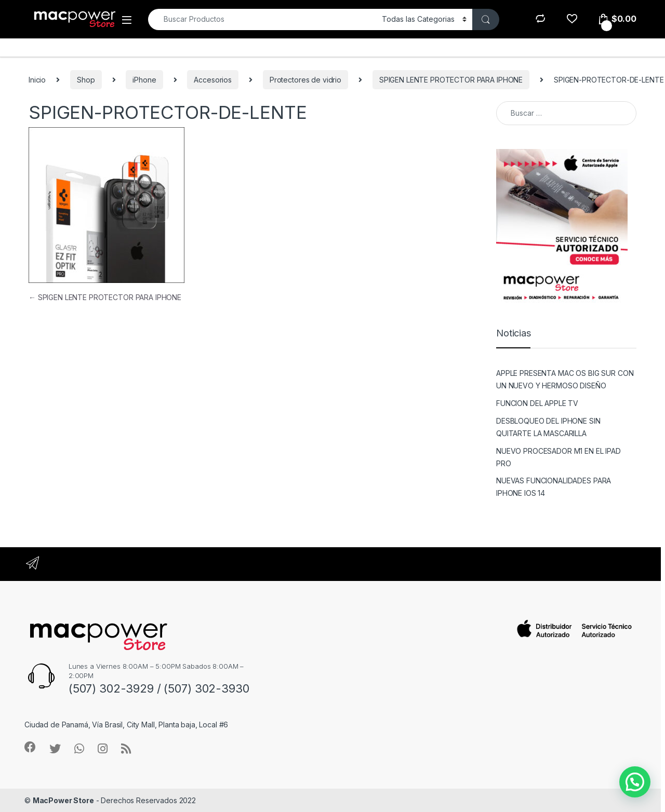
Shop (86, 80)
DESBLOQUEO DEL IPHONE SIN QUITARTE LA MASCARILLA (548, 427)
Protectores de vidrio (305, 80)
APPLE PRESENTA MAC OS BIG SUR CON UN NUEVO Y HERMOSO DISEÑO (565, 379)
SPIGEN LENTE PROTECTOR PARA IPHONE (451, 80)
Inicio (37, 80)
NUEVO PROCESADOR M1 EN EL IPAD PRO (558, 457)
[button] (635, 782)
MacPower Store (63, 800)
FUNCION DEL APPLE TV (537, 403)
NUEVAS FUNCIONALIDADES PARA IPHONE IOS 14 (554, 487)
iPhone (144, 80)
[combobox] (262, 19)
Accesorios (213, 80)
